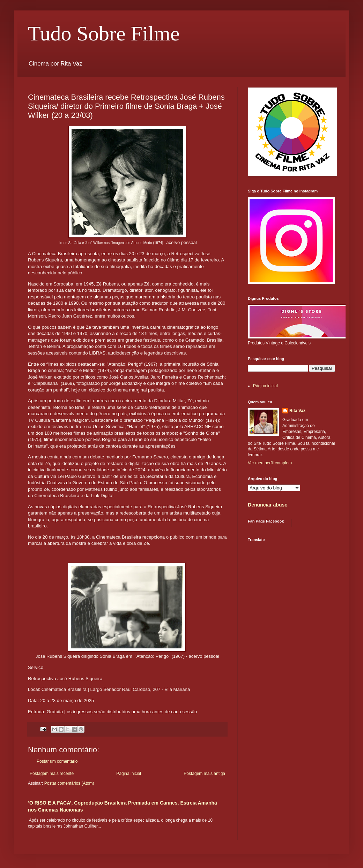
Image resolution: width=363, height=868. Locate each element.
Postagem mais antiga (204, 774)
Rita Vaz (297, 411)
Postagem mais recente (52, 774)
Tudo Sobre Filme (104, 33)
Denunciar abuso (268, 505)
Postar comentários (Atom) (69, 783)
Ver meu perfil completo (270, 463)
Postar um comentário (57, 761)
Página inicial (129, 774)
